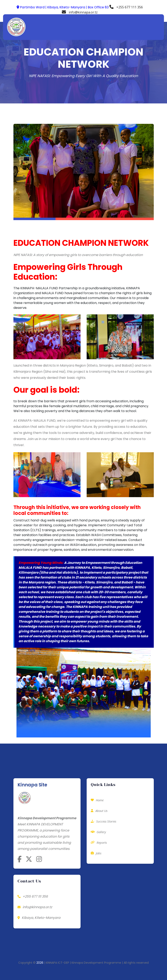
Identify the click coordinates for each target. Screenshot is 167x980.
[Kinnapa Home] (25, 799)
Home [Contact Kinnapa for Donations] (97, 800)
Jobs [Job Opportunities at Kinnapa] (96, 853)
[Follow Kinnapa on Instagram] (39, 859)
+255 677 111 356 (126, 7)
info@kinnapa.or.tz (80, 12)
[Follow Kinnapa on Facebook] (20, 859)
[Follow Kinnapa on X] (29, 859)
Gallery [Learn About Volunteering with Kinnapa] (98, 832)
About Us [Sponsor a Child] (99, 811)
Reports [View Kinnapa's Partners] (99, 843)
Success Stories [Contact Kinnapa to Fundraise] (103, 821)
